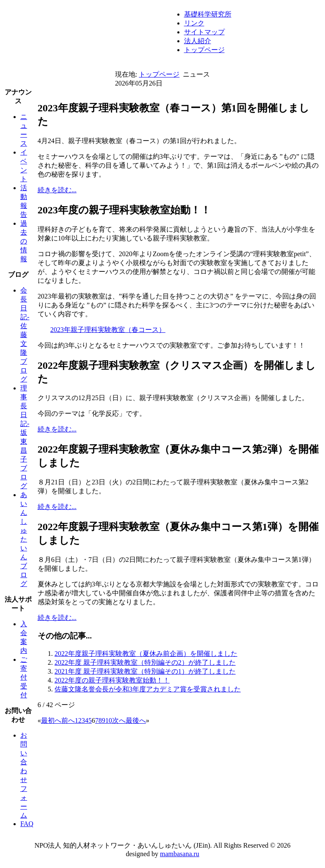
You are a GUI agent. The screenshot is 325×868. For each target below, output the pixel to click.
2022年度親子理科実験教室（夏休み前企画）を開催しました (146, 654)
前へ (68, 720)
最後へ (136, 720)
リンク (194, 23)
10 (109, 720)
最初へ (51, 720)
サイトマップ (204, 32)
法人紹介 (198, 41)
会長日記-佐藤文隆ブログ (25, 335)
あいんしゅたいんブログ (24, 539)
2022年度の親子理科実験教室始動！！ (112, 680)
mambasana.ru (180, 854)
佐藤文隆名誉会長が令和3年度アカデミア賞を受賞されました (148, 689)
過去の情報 (24, 241)
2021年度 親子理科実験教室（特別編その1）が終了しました (145, 671)
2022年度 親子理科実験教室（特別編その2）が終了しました (145, 662)
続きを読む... (57, 190)
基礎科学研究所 (208, 14)
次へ (119, 720)
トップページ (204, 50)
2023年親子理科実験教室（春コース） (108, 330)
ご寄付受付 (24, 677)
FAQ (27, 824)
